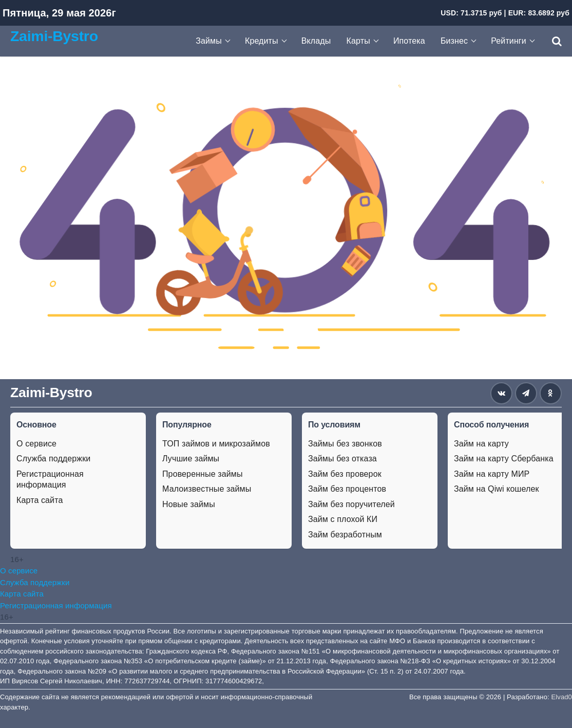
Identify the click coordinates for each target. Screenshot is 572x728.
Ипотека (409, 41)
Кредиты (262, 41)
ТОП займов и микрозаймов (216, 444)
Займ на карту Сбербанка (504, 459)
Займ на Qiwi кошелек (497, 489)
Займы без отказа (342, 459)
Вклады (316, 41)
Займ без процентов (347, 489)
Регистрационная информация (50, 480)
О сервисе (36, 444)
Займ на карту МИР (492, 474)
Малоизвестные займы (207, 489)
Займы (209, 41)
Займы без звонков (345, 444)
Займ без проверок (345, 474)
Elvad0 (562, 697)
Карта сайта (40, 500)
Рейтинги (509, 41)
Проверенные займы (203, 474)
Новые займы (189, 504)
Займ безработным (345, 535)
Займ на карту (481, 444)
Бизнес (454, 41)
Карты (358, 41)
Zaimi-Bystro (54, 36)
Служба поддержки (53, 459)
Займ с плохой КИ (343, 519)
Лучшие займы (191, 459)
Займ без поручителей (351, 504)
